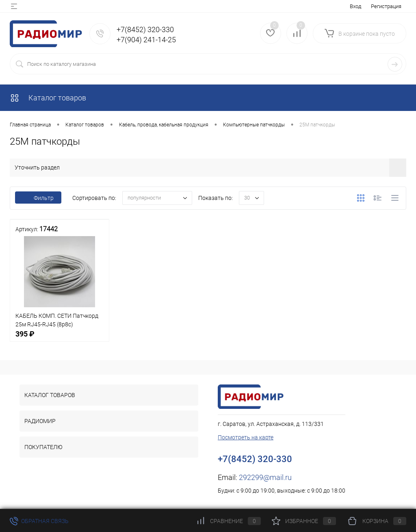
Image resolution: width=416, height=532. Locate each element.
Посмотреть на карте (246, 437)
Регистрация (386, 6)
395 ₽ (60, 338)
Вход (355, 6)
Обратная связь (39, 521)
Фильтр (38, 198)
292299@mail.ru (265, 477)
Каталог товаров (48, 98)
